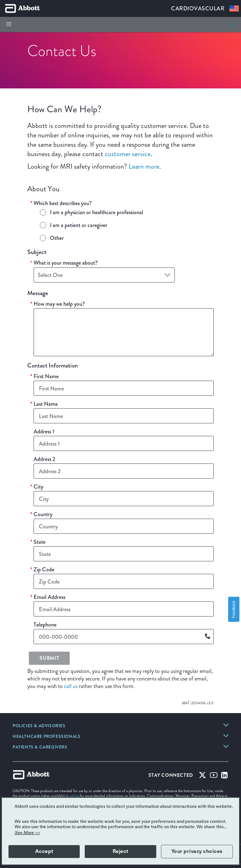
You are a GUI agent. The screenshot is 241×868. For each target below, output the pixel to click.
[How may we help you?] (124, 332)
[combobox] (104, 275)
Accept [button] (44, 851)
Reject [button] (120, 851)
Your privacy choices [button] (197, 851)
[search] (231, 24)
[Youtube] (214, 777)
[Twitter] (202, 777)
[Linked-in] (225, 777)
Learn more (144, 166)
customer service (128, 154)
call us (71, 686)
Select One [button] (50, 275)
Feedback (234, 609)
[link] (39, 726)
